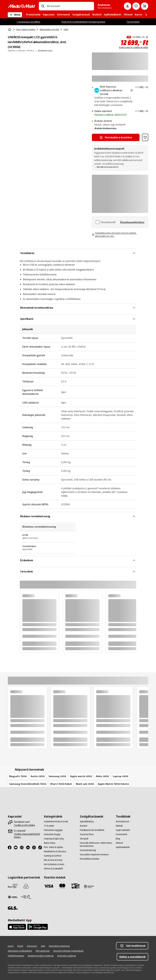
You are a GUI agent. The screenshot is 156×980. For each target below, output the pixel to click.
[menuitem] (33, 15)
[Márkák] (119, 826)
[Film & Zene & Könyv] (53, 860)
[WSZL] (13, 897)
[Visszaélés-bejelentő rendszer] (94, 855)
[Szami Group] (26, 886)
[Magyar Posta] (13, 886)
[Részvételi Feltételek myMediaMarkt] (68, 951)
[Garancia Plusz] (87, 834)
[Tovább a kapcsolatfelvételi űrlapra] (30, 836)
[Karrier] (11, 946)
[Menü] (15, 15)
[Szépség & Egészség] (54, 839)
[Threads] (35, 847)
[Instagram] (23, 847)
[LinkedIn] (29, 847)
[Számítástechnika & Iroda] (56, 822)
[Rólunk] (20, 946)
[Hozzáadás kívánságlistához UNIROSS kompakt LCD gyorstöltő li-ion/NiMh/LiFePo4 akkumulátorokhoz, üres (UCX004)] (145, 137)
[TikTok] (41, 847)
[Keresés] (43, 6)
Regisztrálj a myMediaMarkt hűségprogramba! (83, 22)
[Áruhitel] (83, 826)
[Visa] (49, 886)
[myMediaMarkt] (123, 847)
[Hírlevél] (119, 843)
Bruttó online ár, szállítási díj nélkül (134, 48)
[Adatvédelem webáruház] (59, 946)
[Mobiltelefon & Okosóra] (55, 851)
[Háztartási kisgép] (52, 834)
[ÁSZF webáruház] (43, 951)
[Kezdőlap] (10, 29)
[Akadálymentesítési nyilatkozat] (41, 956)
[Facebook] (11, 847)
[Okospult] (84, 839)
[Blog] (118, 839)
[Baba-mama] (50, 843)
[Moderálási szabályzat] (67, 956)
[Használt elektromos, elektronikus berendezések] (96, 844)
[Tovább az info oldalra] (24, 825)
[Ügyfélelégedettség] (16, 956)
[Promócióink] (121, 834)
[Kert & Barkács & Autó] (54, 864)
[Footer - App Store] (17, 927)
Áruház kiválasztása (105, 128)
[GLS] (13, 908)
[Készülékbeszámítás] (90, 859)
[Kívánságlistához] (136, 6)
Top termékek (133, 22)
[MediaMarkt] (21, 6)
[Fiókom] (128, 6)
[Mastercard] (62, 886)
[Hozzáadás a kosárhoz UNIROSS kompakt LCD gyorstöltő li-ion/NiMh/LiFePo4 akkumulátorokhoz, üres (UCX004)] (116, 137)
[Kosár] (145, 6)
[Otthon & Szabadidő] (53, 869)
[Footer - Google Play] (38, 927)
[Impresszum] (32, 946)
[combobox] (69, 6)
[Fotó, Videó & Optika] (53, 847)
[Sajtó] (43, 946)
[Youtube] (17, 847)
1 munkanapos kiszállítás (28, 22)
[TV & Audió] (49, 826)
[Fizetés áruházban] (89, 887)
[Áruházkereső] (122, 822)
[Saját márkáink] (123, 830)
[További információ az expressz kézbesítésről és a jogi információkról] (132, 90)
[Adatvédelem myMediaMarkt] (20, 951)
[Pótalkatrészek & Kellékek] (92, 830)
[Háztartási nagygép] (53, 830)
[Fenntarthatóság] (88, 850)
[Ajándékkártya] (87, 822)
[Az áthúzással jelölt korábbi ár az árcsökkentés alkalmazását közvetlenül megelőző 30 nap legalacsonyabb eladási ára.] (147, 37)
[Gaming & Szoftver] (53, 856)
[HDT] (26, 897)
